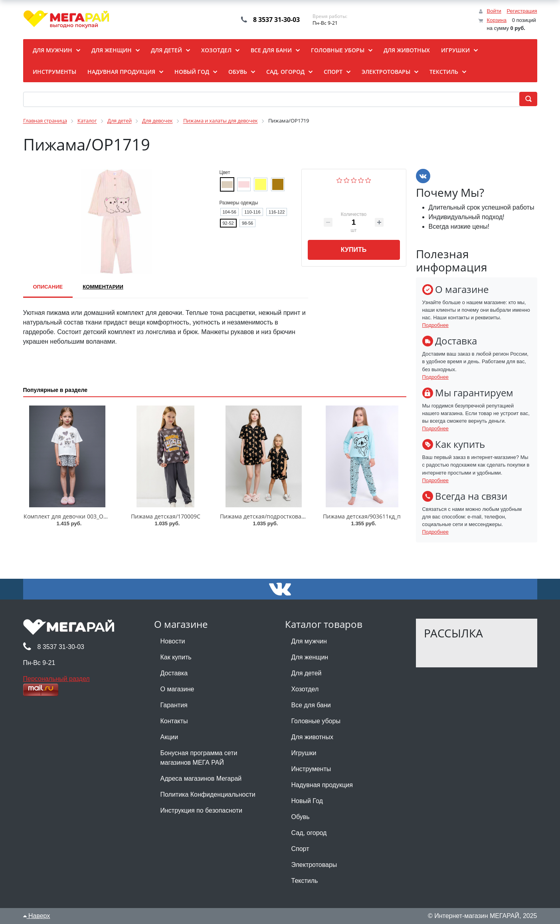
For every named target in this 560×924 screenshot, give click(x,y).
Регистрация (522, 11)
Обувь (301, 817)
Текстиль (305, 881)
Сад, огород (309, 833)
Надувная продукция (322, 785)
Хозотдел (305, 689)
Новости (173, 641)
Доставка (174, 673)
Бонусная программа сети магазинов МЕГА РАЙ (199, 758)
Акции (169, 737)
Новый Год (307, 801)
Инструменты (311, 769)
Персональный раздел (56, 679)
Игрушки (304, 753)
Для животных (312, 737)
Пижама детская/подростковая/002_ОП (273, 516)
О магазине (177, 689)
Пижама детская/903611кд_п (362, 516)
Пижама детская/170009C (166, 516)
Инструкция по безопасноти (201, 810)
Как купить (176, 657)
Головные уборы (316, 721)
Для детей (307, 673)
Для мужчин (309, 641)
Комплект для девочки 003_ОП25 (69, 516)
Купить (354, 250)
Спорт (300, 849)
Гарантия (174, 705)
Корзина (497, 20)
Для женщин (310, 657)
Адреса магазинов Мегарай (201, 779)
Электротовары (314, 865)
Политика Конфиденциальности (208, 794)
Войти (494, 11)
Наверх (37, 916)
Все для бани (311, 705)
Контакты (174, 721)
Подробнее (435, 325)
